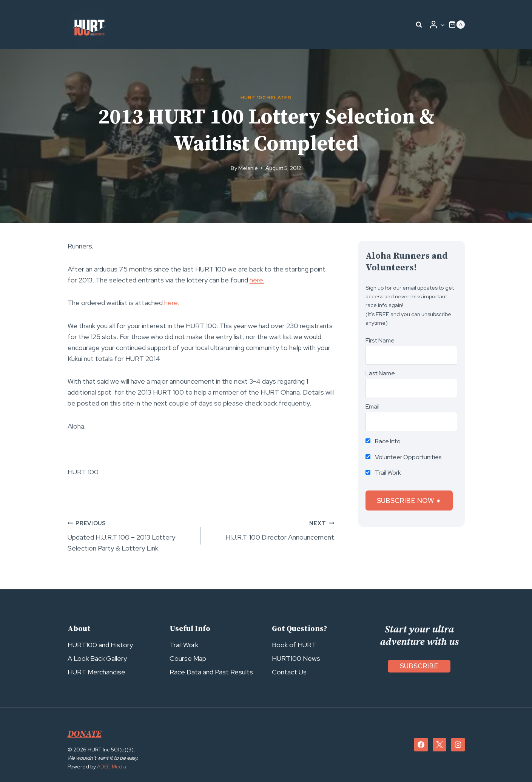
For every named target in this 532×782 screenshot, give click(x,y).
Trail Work (383, 473)
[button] (442, 25)
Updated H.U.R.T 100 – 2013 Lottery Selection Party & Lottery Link (131, 535)
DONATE (85, 734)
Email (372, 406)
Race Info (383, 441)
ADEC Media (112, 767)
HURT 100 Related (266, 98)
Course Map (188, 658)
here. (257, 280)
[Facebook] (421, 745)
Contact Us (289, 672)
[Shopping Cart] (456, 25)
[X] (439, 745)
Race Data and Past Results (211, 672)
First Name (380, 340)
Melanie (248, 168)
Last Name (380, 373)
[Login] (437, 25)
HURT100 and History (100, 645)
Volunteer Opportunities (404, 457)
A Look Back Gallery (97, 658)
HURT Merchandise (96, 672)
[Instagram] (458, 745)
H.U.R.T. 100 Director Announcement (271, 530)
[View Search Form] (419, 25)
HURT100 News (296, 658)
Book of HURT (294, 645)
